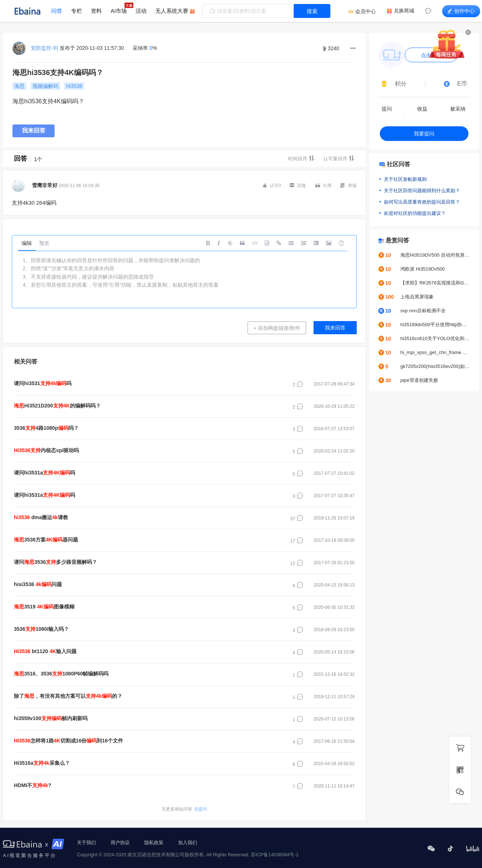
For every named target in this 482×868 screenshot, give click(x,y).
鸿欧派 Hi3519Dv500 (422, 269)
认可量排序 (339, 158)
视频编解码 (45, 86)
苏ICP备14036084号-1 (275, 855)
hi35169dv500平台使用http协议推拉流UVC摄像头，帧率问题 (435, 325)
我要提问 (424, 134)
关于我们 (86, 843)
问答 (57, 11)
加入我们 (188, 843)
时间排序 (301, 158)
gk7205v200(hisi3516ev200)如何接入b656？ (435, 366)
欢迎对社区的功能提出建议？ (415, 213)
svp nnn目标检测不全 (423, 311)
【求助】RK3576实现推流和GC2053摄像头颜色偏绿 (435, 283)
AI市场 (119, 11)
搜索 (312, 11)
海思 (19, 86)
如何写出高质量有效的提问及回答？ (422, 202)
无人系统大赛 (172, 11)
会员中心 (366, 11)
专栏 (77, 11)
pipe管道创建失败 (419, 380)
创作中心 (461, 11)
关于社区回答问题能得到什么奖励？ (422, 191)
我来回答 (34, 131)
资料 (96, 11)
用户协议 (120, 843)
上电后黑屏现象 (417, 297)
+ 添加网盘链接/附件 (277, 328)
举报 (348, 185)
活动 (141, 11)
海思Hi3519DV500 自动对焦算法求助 (435, 255)
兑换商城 (404, 11)
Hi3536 (74, 86)
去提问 (184, 809)
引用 (323, 185)
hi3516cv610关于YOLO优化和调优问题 (435, 338)
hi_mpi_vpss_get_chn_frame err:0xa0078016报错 (435, 352)
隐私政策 (154, 843)
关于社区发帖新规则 (405, 179)
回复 (298, 185)
